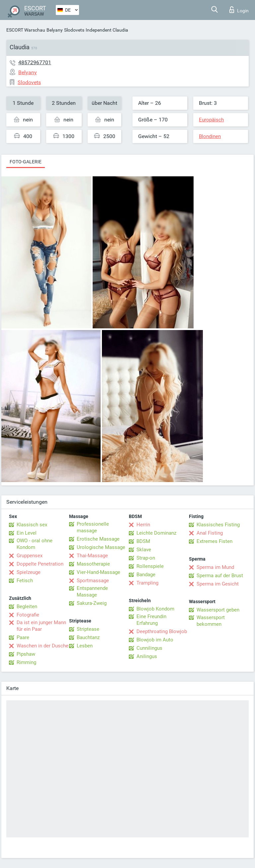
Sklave (144, 550)
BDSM (143, 541)
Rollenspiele (150, 566)
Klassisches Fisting (218, 525)
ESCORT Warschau (26, 30)
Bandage (146, 575)
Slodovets (74, 30)
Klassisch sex (32, 525)
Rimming (26, 662)
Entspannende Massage (92, 592)
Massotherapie (93, 564)
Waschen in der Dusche (42, 646)
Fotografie (28, 615)
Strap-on (146, 558)
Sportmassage (93, 581)
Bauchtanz (88, 637)
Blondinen (210, 136)
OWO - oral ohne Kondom (35, 544)
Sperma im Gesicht (218, 584)
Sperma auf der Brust (220, 576)
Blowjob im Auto (155, 640)
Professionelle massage (93, 527)
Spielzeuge (29, 572)
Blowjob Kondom (155, 609)
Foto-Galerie (26, 162)
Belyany (55, 30)
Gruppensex (30, 556)
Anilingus (147, 656)
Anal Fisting (210, 533)
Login (239, 10)
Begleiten (27, 607)
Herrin (143, 525)
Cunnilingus (149, 648)
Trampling (147, 583)
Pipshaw (26, 654)
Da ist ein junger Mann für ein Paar (41, 626)
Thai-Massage (92, 556)
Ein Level (27, 533)
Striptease (88, 629)
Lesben (85, 646)
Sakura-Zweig (92, 603)
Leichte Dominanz (156, 533)
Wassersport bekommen (211, 621)
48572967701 (35, 62)
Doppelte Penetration (40, 564)
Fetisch (25, 581)
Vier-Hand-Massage (98, 572)
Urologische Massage (101, 547)
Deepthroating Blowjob (162, 631)
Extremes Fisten (214, 541)
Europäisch (211, 120)
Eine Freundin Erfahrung (151, 620)
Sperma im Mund (215, 567)
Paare (23, 637)
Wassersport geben (218, 610)
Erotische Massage (98, 539)
